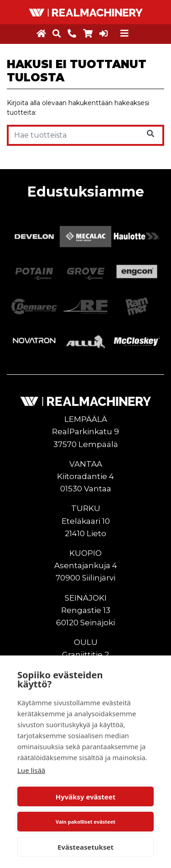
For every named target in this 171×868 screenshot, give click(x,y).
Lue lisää (31, 770)
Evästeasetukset (85, 847)
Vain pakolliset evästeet (85, 822)
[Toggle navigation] (124, 33)
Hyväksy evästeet (86, 797)
